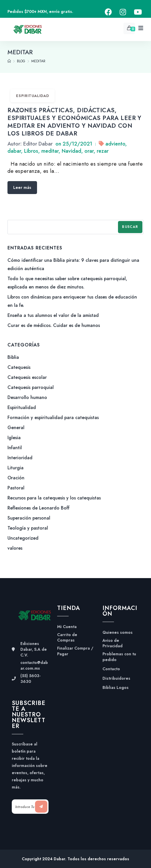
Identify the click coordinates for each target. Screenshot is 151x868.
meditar (50, 151)
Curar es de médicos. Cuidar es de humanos (54, 325)
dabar (14, 151)
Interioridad (20, 458)
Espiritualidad (32, 96)
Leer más (22, 187)
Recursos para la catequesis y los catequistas (54, 498)
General (16, 428)
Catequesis (19, 367)
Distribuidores (116, 678)
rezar (103, 151)
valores (15, 548)
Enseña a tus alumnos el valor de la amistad (53, 315)
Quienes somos (118, 632)
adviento (115, 144)
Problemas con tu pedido (119, 657)
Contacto (111, 669)
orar (89, 151)
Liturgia (16, 468)
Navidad (71, 151)
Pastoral (16, 488)
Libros (31, 151)
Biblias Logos (116, 688)
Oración (16, 478)
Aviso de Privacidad (113, 643)
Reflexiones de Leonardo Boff (38, 508)
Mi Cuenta (67, 627)
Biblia (13, 357)
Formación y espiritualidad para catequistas (53, 417)
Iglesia (14, 438)
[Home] (9, 61)
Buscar (130, 227)
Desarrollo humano (27, 397)
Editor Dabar (38, 144)
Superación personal (29, 518)
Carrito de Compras (67, 638)
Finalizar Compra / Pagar (75, 651)
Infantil (15, 448)
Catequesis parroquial (31, 387)
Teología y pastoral (28, 528)
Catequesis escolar (27, 377)
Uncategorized (23, 538)
